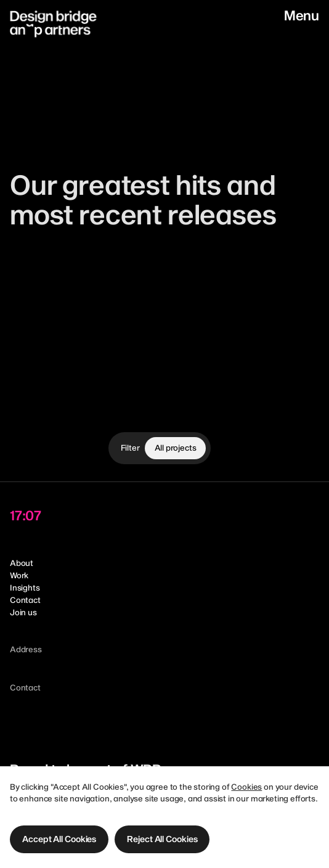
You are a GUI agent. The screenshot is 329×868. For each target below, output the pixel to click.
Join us (23, 612)
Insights (25, 588)
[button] (59, 839)
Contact (25, 600)
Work (19, 575)
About (22, 563)
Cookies (246, 787)
